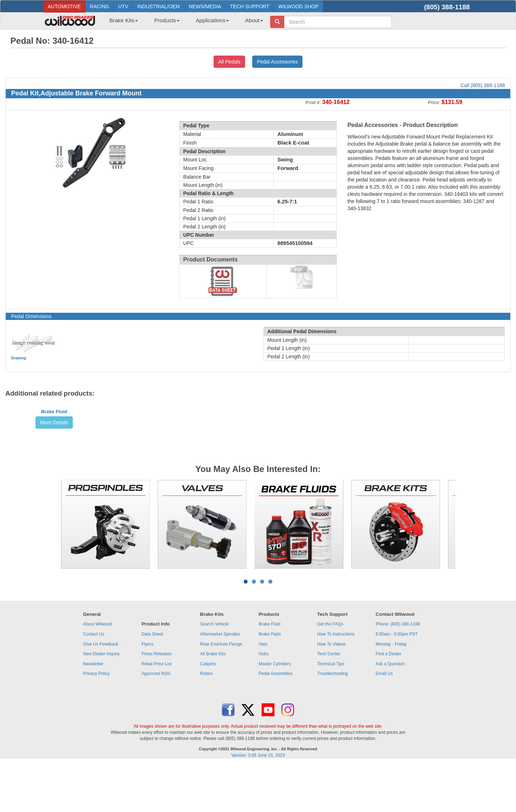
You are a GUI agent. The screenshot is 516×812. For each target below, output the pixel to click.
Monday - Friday (391, 692)
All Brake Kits (213, 702)
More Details (54, 476)
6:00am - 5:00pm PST (396, 682)
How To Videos (331, 692)
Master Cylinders (275, 712)
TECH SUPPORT (250, 6)
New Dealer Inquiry (101, 702)
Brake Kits (124, 20)
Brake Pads (270, 682)
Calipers (208, 712)
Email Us (384, 722)
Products (167, 20)
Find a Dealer (388, 702)
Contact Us (94, 682)
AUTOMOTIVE (64, 6)
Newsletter (93, 712)
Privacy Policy (97, 722)
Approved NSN (156, 722)
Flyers (147, 692)
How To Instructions (336, 682)
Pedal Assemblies (276, 722)
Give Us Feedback (101, 692)
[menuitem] (121, 23)
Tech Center (329, 702)
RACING (99, 6)
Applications (212, 20)
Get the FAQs (330, 672)
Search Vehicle (214, 672)
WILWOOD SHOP (298, 6)
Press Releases (157, 702)
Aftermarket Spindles (220, 682)
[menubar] (183, 23)
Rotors (206, 722)
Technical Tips (331, 712)
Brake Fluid (54, 465)
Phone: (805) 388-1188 (398, 672)
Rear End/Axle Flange (221, 692)
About (254, 20)
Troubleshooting (333, 722)
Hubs (264, 702)
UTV (123, 6)
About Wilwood (97, 672)
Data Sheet (152, 682)
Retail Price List (156, 712)
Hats (263, 692)
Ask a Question (390, 712)
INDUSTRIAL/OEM (159, 6)
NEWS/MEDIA (205, 6)
